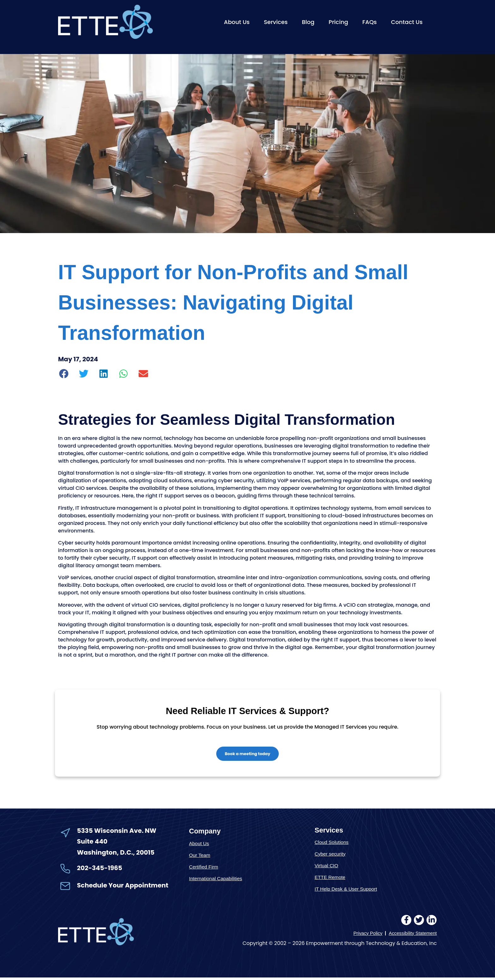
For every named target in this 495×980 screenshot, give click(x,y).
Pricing (338, 22)
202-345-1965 (100, 870)
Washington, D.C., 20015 (116, 854)
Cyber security (332, 856)
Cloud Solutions (333, 844)
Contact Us (407, 22)
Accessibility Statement (411, 936)
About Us (237, 22)
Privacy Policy (363, 936)
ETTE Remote (331, 879)
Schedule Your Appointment (123, 887)
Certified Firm (205, 869)
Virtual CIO (328, 867)
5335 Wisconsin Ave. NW (117, 833)
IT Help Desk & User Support (349, 891)
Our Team (201, 857)
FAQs (370, 22)
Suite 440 (92, 844)
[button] (64, 373)
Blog (308, 22)
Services (276, 22)
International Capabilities (218, 880)
